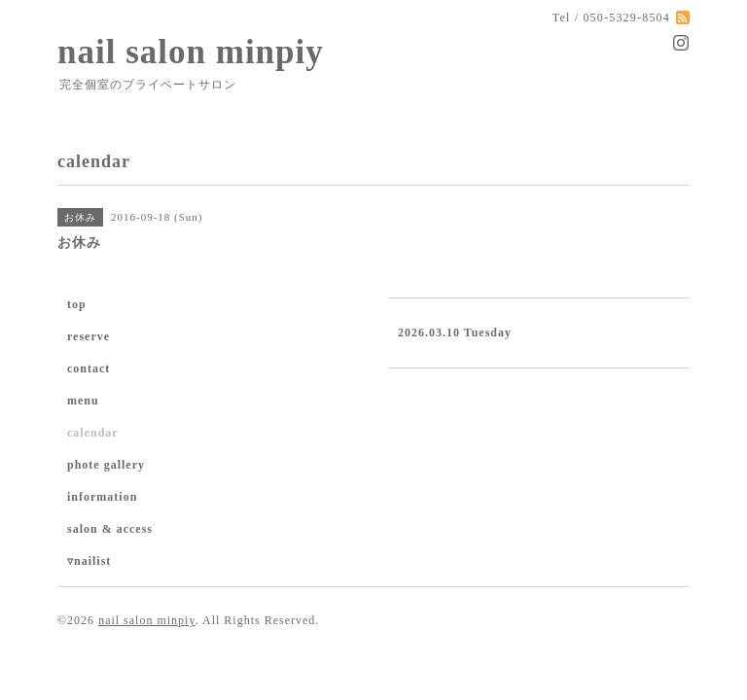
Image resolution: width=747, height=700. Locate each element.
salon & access (110, 529)
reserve (89, 336)
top (77, 304)
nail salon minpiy (191, 52)
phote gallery (106, 465)
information (102, 497)
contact (89, 368)
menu (83, 401)
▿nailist (89, 561)
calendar (93, 433)
